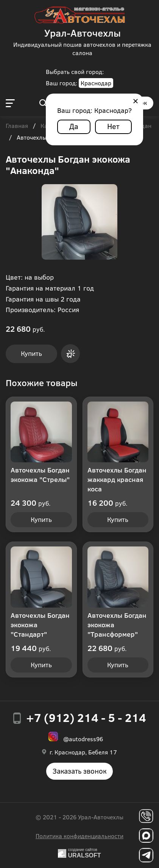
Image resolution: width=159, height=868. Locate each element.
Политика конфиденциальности (79, 836)
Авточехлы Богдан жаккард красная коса (117, 479)
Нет (113, 126)
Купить (31, 353)
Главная (17, 126)
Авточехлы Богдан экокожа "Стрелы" (40, 475)
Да (74, 126)
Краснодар (96, 83)
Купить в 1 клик (70, 354)
